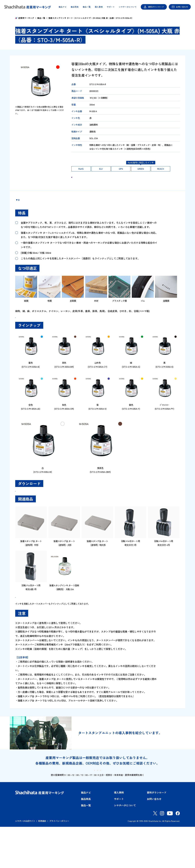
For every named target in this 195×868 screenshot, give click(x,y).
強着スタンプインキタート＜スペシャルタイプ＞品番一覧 (48, 330)
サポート (111, 7)
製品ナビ (63, 7)
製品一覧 (87, 7)
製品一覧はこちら (30, 626)
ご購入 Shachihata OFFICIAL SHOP (132, 181)
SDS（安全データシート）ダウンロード (40, 512)
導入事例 (99, 7)
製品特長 (75, 7)
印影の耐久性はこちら (83, 158)
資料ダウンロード (156, 7)
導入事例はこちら (100, 771)
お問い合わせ (182, 7)
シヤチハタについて (128, 7)
